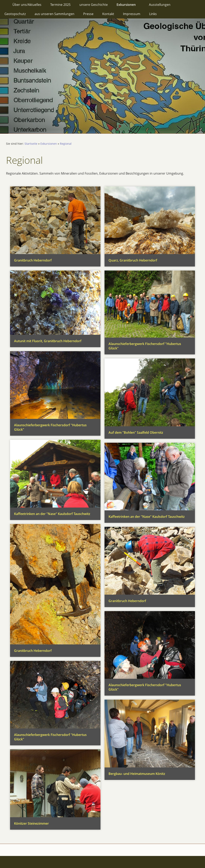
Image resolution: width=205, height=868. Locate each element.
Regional (66, 144)
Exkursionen (49, 144)
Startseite (31, 144)
